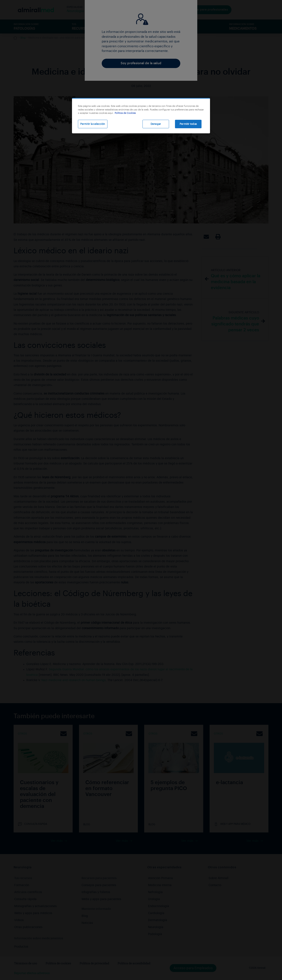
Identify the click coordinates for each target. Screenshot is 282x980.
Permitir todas (188, 124)
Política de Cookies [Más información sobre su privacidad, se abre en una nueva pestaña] (125, 113)
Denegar (156, 124)
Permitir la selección (93, 124)
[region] (141, 116)
